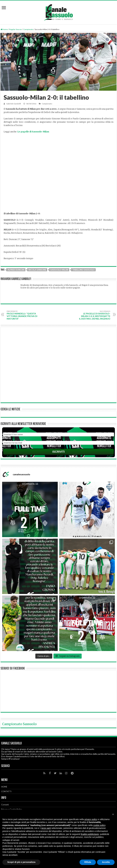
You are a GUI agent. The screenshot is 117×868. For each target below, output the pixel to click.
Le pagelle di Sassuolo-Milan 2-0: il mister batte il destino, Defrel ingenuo (95, 315)
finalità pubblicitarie (90, 834)
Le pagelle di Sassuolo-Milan (33, 132)
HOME (4, 787)
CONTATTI (6, 791)
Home (4, 29)
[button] (113, 814)
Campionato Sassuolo (19, 724)
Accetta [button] (106, 862)
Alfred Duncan (16, 270)
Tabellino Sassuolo (83, 270)
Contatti (5, 805)
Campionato (28, 29)
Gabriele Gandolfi (14, 104)
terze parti (46, 828)
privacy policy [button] (91, 819)
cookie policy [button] (99, 825)
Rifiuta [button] (88, 862)
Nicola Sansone (37, 270)
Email (58, 439)
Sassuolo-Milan (59, 270)
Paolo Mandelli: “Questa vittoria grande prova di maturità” (22, 315)
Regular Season (16, 29)
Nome (58, 431)
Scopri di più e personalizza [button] (21, 862)
